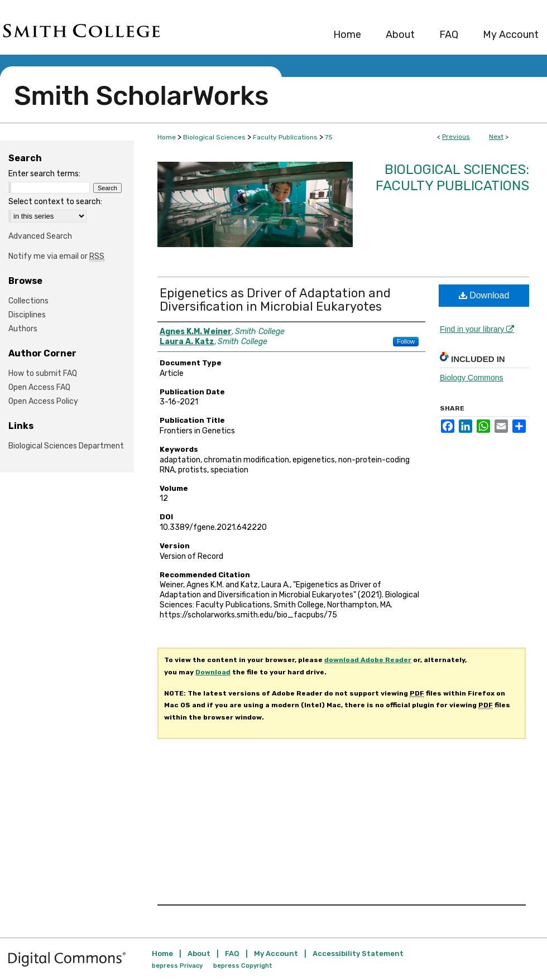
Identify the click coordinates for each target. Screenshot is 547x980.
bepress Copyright (243, 966)
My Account (276, 954)
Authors (23, 329)
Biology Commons (472, 378)
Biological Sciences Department (66, 446)
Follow (406, 341)
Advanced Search (40, 236)
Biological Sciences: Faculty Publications (452, 178)
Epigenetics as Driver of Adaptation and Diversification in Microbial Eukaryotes (275, 300)
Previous (456, 137)
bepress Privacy (177, 966)
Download (484, 295)
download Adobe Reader (368, 660)
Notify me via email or (56, 256)
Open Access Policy (43, 401)
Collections (28, 301)
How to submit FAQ (43, 373)
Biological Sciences (214, 137)
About (199, 954)
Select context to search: (55, 202)
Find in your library (477, 329)
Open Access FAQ (39, 387)
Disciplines (27, 315)
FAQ (232, 954)
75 (329, 137)
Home (167, 137)
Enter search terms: (44, 174)
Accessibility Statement (358, 954)
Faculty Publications (285, 137)
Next (496, 137)
